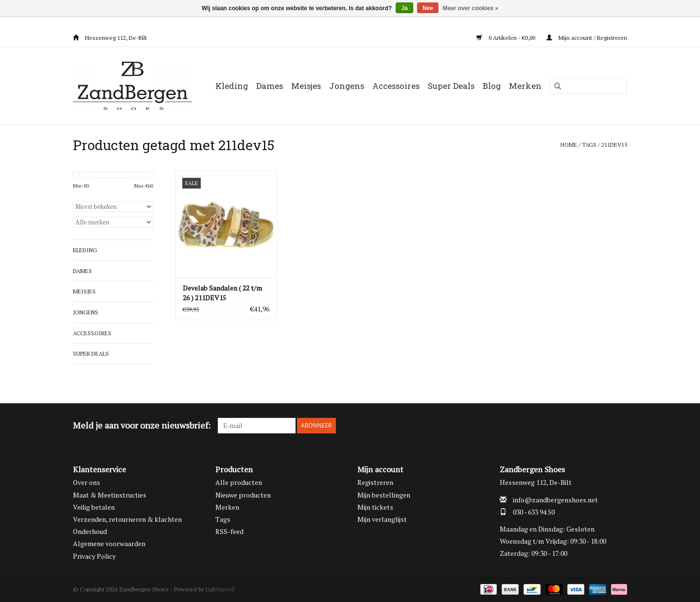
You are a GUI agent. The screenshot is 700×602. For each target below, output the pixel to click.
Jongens (347, 86)
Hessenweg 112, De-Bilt (110, 38)
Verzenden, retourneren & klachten (127, 519)
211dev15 (614, 145)
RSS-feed (229, 531)
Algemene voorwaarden (109, 543)
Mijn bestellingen (384, 495)
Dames (270, 86)
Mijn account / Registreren (587, 38)
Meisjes (306, 86)
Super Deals (451, 86)
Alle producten (239, 482)
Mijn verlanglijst (382, 519)
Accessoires (396, 86)
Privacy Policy (94, 556)
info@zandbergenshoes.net (555, 500)
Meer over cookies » (471, 8)
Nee (428, 8)
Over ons (87, 482)
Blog (492, 86)
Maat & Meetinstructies (110, 495)
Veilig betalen (94, 507)
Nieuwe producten (243, 495)
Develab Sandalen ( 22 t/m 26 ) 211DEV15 (222, 293)
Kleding (232, 86)
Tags (589, 145)
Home (569, 145)
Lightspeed (220, 589)
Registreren (375, 482)
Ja (404, 8)
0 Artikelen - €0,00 (507, 38)
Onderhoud (90, 531)
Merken (525, 86)
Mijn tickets (375, 507)
